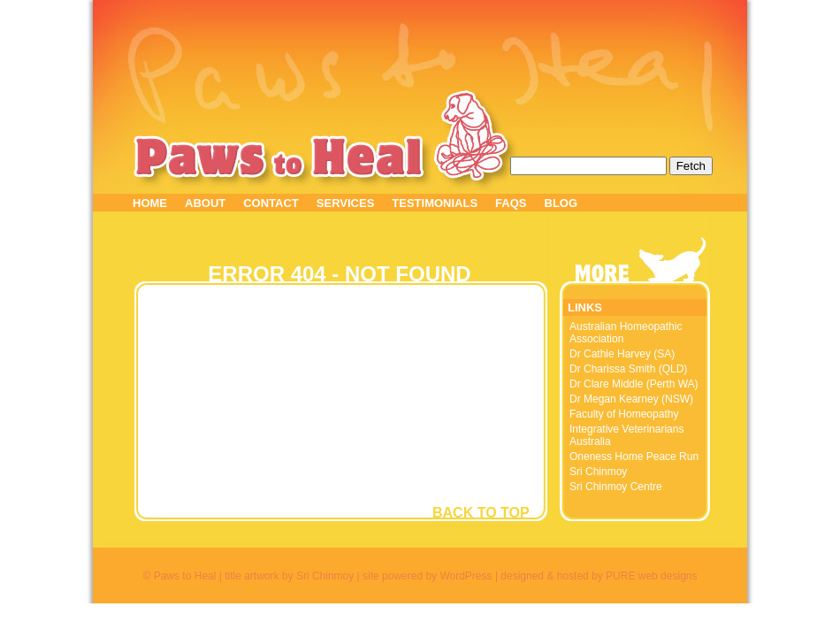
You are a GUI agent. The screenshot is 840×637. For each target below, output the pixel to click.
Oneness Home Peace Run (634, 457)
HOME (150, 203)
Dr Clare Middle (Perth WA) (634, 384)
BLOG (561, 203)
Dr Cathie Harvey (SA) (622, 354)
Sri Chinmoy (598, 472)
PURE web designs (651, 576)
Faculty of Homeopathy (624, 414)
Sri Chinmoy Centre (616, 487)
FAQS (511, 203)
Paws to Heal (280, 157)
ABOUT (205, 203)
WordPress (466, 576)
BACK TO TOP (481, 513)
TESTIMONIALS (435, 203)
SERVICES (346, 203)
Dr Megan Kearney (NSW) (631, 399)
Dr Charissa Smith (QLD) (628, 369)
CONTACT (271, 203)
